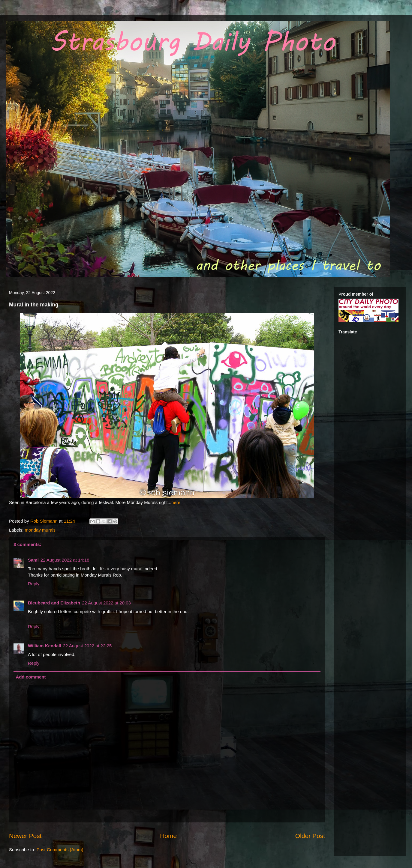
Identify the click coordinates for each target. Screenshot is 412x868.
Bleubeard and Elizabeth (54, 603)
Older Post (310, 836)
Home (168, 836)
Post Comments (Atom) (60, 850)
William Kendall (45, 646)
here (176, 502)
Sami (33, 560)
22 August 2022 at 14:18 (65, 560)
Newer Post (25, 836)
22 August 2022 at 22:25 (87, 646)
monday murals (40, 530)
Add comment (31, 677)
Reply (34, 584)
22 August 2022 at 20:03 (106, 603)
